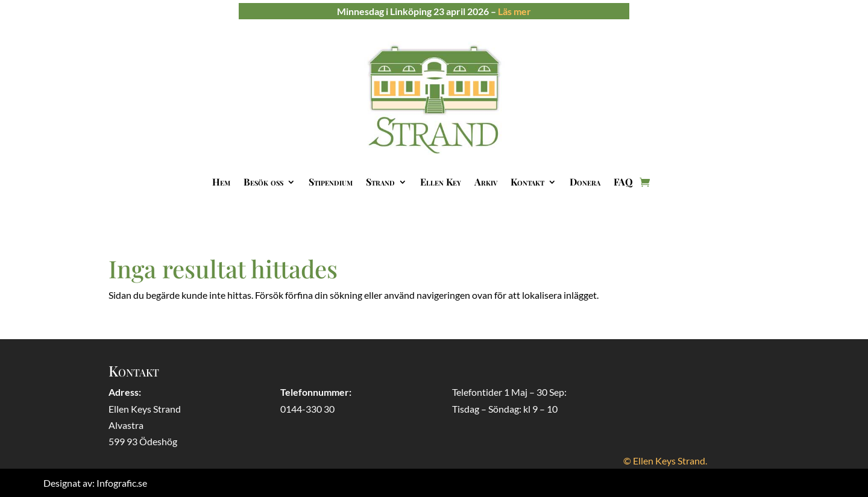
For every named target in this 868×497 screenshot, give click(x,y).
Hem (221, 182)
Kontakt (527, 182)
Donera (585, 182)
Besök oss (263, 182)
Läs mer (514, 11)
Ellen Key (441, 182)
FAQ (623, 182)
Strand (380, 182)
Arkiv (486, 182)
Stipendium (331, 182)
